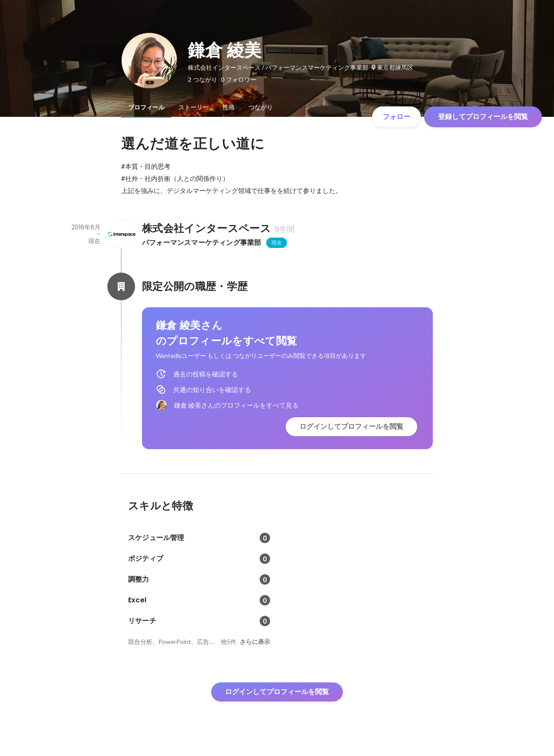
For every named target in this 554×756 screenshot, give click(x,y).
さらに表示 (255, 642)
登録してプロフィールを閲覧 (483, 117)
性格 (229, 107)
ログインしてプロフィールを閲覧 (351, 426)
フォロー (396, 117)
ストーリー (193, 107)
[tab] (146, 107)
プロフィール (146, 107)
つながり (261, 107)
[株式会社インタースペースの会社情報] (121, 234)
